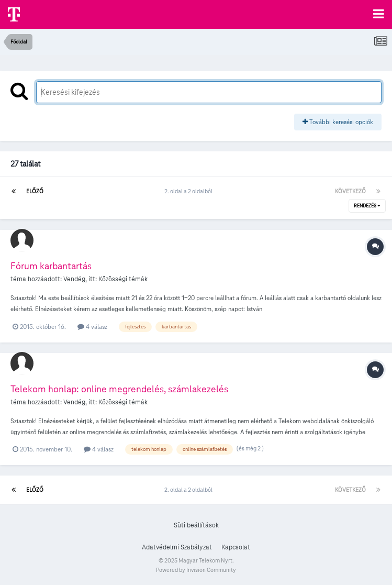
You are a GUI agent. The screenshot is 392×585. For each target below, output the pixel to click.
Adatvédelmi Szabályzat (177, 547)
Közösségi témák (123, 279)
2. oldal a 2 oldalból (189, 191)
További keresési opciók (338, 122)
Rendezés (367, 206)
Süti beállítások (196, 525)
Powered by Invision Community (196, 570)
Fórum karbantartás (51, 266)
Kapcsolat (236, 547)
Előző (35, 191)
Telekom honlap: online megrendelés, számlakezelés (119, 389)
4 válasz (92, 327)
